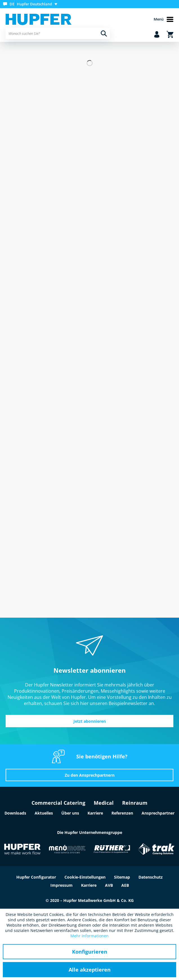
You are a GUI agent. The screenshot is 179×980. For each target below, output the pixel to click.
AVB (109, 885)
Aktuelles (44, 813)
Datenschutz (151, 877)
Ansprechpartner (158, 813)
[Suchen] (104, 33)
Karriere (95, 813)
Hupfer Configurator (36, 877)
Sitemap (122, 877)
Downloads (15, 813)
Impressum (61, 885)
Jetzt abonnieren (90, 721)
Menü (164, 19)
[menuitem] (31, 4)
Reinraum (135, 803)
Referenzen (122, 813)
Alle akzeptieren (90, 970)
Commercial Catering (58, 803)
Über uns (70, 813)
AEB (125, 885)
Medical (104, 803)
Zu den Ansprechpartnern (90, 775)
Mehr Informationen (89, 936)
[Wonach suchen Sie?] (58, 33)
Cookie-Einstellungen (85, 877)
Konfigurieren (90, 952)
